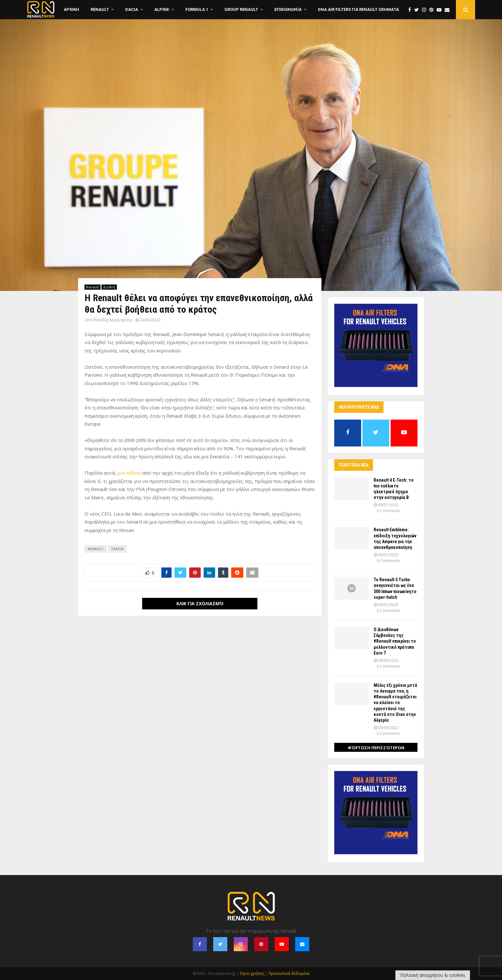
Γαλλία (117, 549)
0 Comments (388, 511)
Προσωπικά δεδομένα (289, 973)
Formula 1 (197, 9)
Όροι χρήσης (252, 973)
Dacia (132, 9)
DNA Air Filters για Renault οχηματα (358, 9)
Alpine (162, 9)
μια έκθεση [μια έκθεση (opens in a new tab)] (129, 473)
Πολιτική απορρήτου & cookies (433, 975)
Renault (100, 9)
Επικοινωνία (288, 9)
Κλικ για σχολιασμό (200, 603)
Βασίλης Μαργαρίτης (113, 320)
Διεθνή (109, 287)
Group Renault (241, 9)
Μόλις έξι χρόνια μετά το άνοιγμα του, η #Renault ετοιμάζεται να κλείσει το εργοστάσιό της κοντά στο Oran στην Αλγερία (395, 703)
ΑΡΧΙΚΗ (71, 9)
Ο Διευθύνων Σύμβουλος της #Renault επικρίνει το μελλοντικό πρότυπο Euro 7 (395, 641)
